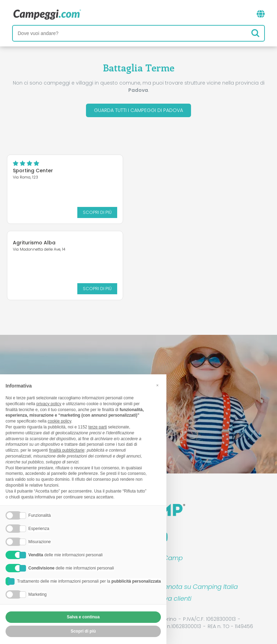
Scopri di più (97, 212)
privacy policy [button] (49, 404)
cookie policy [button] (59, 421)
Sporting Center (33, 171)
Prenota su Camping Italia (198, 587)
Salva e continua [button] (83, 617)
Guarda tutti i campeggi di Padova (138, 110)
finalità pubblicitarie (67, 450)
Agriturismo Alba (34, 243)
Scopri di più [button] (83, 631)
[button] (157, 385)
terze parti (98, 427)
